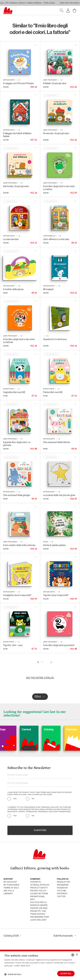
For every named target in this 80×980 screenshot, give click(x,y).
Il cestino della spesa (13, 289)
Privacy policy (38, 891)
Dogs (12, 729)
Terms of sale (11, 888)
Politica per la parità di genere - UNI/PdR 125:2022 (39, 905)
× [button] (77, 955)
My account (10, 882)
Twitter (61, 897)
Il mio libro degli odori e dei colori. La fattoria (19, 341)
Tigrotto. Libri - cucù (13, 645)
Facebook (62, 888)
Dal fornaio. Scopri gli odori (16, 186)
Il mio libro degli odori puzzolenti (59, 645)
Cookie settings (39, 894)
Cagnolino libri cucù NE (14, 392)
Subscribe (40, 830)
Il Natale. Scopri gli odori (55, 83)
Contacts (35, 882)
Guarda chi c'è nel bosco (55, 339)
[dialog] (40, 966)
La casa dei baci (11, 239)
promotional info (38, 898)
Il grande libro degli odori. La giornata (17, 444)
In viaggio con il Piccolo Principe (18, 83)
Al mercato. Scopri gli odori (56, 133)
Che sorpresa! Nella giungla (16, 495)
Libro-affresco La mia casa (56, 239)
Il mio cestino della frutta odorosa (19, 545)
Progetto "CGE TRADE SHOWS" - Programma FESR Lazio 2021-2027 (39, 916)
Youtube (62, 891)
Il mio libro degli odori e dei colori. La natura (59, 188)
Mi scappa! (48, 289)
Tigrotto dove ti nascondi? (56, 595)
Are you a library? (9, 892)
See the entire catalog (40, 678)
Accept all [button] (66, 974)
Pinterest (62, 894)
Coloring (58, 729)
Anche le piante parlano (54, 545)
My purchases (11, 885)
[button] (13, 974)
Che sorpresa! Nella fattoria (56, 442)
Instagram (63, 885)
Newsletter (63, 882)
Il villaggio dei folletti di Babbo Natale (17, 135)
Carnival (36, 729)
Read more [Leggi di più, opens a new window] (25, 966)
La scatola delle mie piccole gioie (59, 495)
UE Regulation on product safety (40, 886)
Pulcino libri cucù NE (53, 392)
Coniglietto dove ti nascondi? (17, 595)
